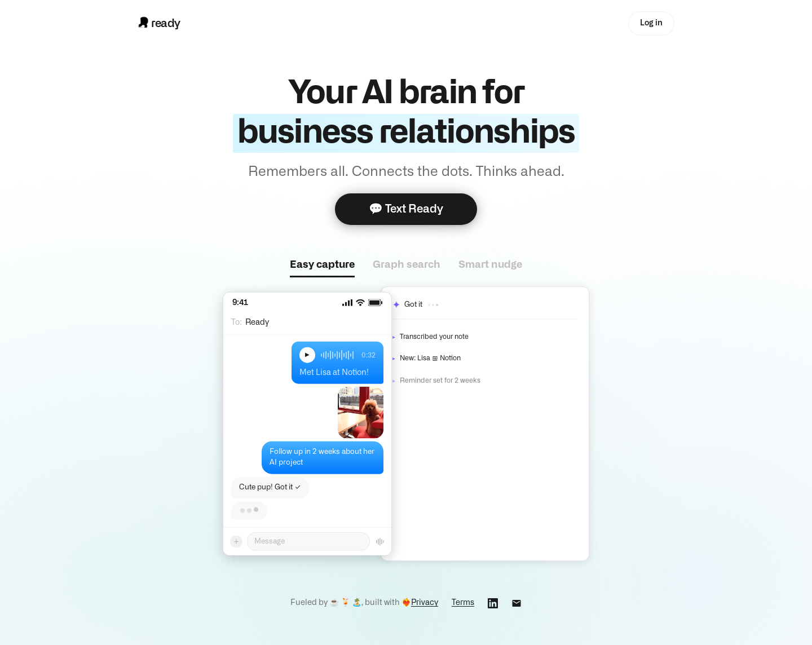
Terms (463, 603)
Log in (651, 23)
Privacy (425, 603)
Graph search (407, 265)
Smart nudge (490, 265)
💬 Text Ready (406, 209)
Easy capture (322, 265)
